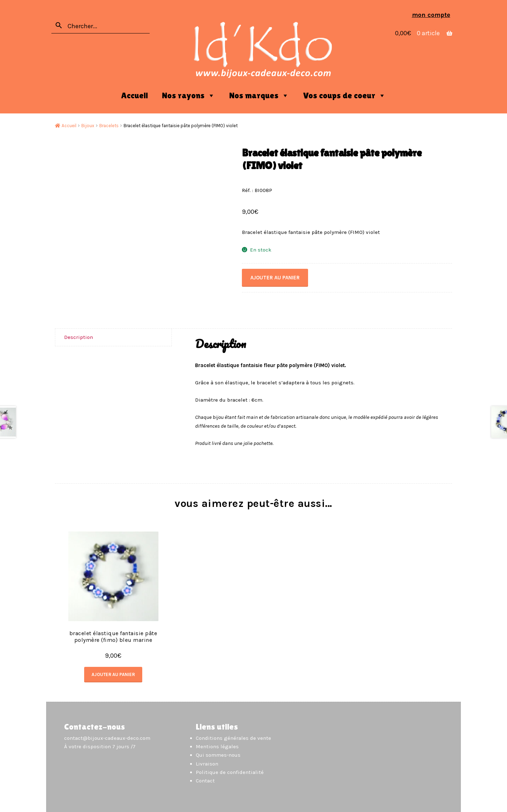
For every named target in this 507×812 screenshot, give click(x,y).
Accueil (134, 95)
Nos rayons (189, 95)
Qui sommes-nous (218, 755)
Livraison (207, 764)
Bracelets (109, 126)
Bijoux (88, 126)
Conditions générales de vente (233, 738)
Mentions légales (217, 746)
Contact (205, 781)
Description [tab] (79, 337)
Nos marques (259, 95)
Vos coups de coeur (345, 95)
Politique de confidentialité (230, 772)
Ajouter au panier (275, 278)
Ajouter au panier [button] (113, 674)
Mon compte (431, 15)
